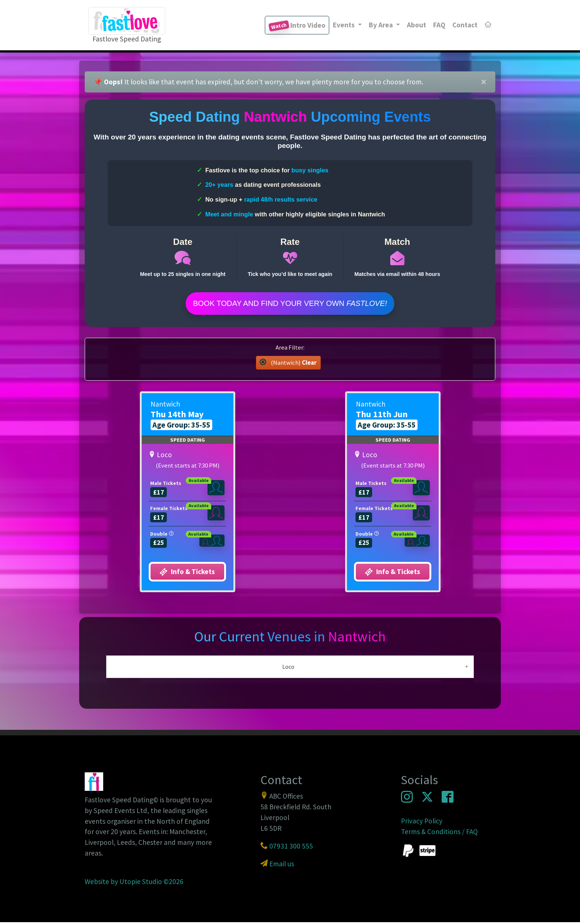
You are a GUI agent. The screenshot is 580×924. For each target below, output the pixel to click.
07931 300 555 (291, 847)
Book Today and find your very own (290, 304)
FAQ (439, 25)
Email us (282, 865)
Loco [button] (288, 668)
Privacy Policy (422, 822)
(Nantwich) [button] (288, 364)
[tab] (290, 668)
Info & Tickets (187, 574)
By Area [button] (382, 25)
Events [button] (345, 25)
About (417, 25)
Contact (465, 25)
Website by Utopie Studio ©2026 (134, 883)
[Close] (484, 82)
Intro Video (297, 26)
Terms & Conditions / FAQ (439, 833)
